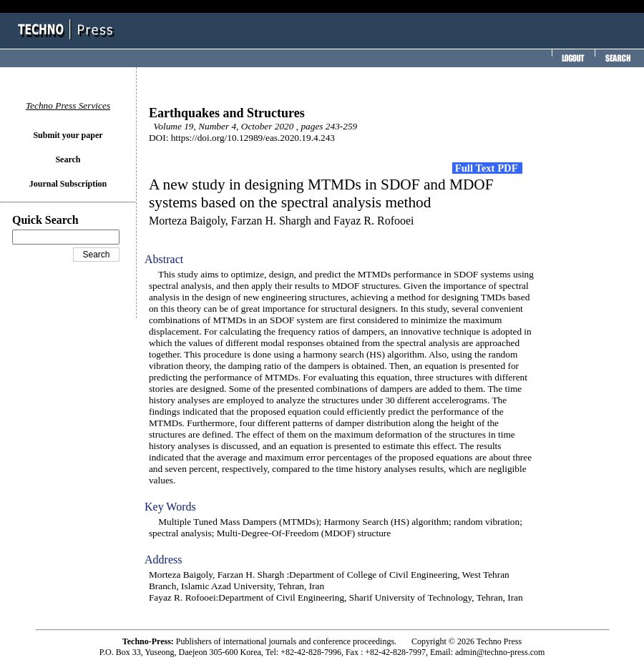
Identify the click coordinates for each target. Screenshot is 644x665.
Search (68, 159)
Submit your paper (68, 135)
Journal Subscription (68, 184)
